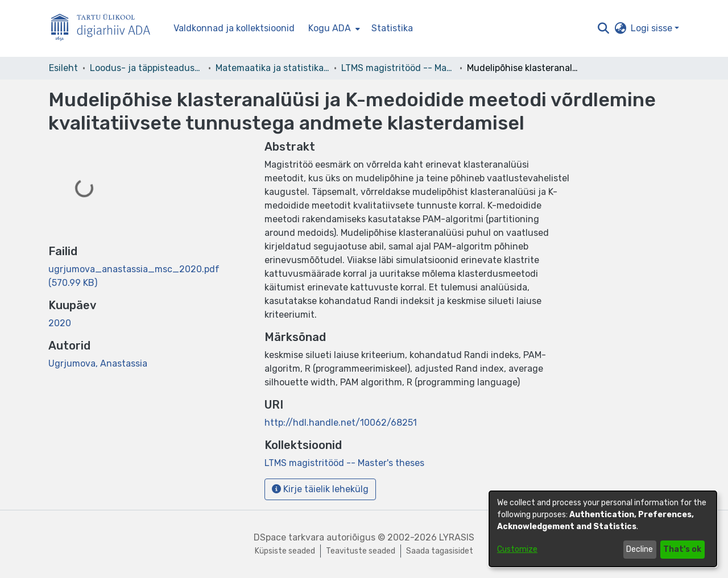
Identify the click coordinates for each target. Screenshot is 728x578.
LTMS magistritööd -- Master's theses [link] (398, 68)
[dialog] (603, 529)
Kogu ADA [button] (330, 28)
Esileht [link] (63, 68)
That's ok (682, 549)
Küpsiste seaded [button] (285, 551)
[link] (344, 463)
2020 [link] (60, 323)
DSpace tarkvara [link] (289, 537)
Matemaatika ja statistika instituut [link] (272, 68)
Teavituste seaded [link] (361, 551)
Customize (517, 549)
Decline (640, 549)
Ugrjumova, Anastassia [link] (98, 363)
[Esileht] (105, 29)
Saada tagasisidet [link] (440, 551)
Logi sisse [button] (653, 28)
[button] (603, 28)
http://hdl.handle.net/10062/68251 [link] (341, 423)
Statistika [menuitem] (392, 28)
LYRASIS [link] (457, 537)
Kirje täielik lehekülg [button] (320, 489)
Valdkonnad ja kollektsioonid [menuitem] (234, 28)
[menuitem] (333, 28)
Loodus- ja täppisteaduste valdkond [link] (147, 68)
